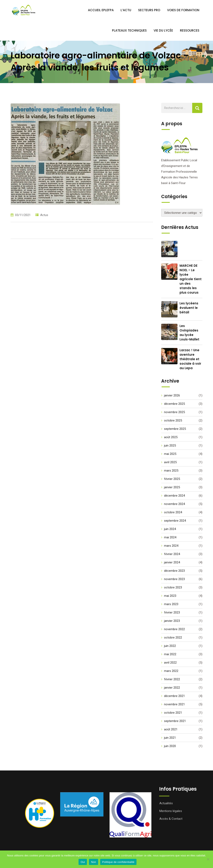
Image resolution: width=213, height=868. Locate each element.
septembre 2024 (175, 521)
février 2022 (172, 679)
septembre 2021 (175, 721)
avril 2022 (170, 663)
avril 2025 (170, 462)
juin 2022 (170, 646)
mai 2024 (170, 537)
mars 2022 (171, 671)
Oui (83, 862)
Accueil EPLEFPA (101, 10)
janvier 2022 (172, 688)
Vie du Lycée (163, 30)
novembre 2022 (174, 629)
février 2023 (172, 612)
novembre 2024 (174, 504)
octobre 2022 (173, 638)
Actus (44, 215)
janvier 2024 (172, 562)
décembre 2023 (174, 571)
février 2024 (172, 554)
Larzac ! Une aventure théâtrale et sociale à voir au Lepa (190, 359)
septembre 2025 (175, 429)
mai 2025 (170, 454)
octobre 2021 (173, 713)
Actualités (166, 803)
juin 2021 (170, 738)
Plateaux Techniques (129, 30)
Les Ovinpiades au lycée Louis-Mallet (189, 333)
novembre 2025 (174, 412)
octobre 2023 (173, 587)
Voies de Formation (183, 10)
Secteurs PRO (149, 10)
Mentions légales (171, 811)
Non (94, 862)
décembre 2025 (174, 404)
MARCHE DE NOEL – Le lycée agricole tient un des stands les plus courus (191, 279)
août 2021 (171, 729)
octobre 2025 (173, 420)
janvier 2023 (172, 621)
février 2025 (172, 479)
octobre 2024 (173, 512)
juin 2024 (170, 529)
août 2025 (171, 437)
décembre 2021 (174, 696)
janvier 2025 (172, 487)
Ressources (190, 30)
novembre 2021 (174, 704)
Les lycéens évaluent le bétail (189, 308)
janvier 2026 (172, 395)
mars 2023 (171, 604)
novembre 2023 (174, 579)
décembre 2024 (174, 496)
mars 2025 (171, 471)
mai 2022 (170, 654)
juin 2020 (170, 746)
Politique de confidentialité (118, 862)
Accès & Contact (171, 819)
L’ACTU (126, 10)
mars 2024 (171, 546)
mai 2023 (170, 596)
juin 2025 (170, 446)
